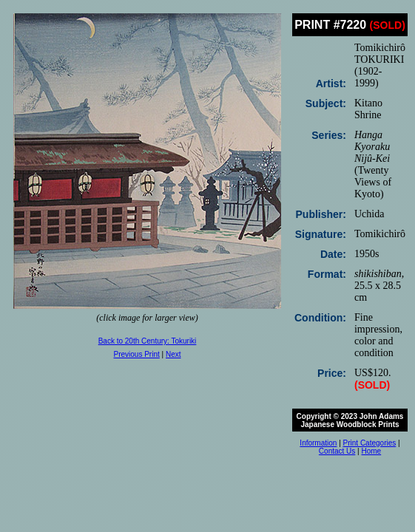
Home (371, 451)
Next (173, 354)
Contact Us (337, 451)
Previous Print (137, 354)
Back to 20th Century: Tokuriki (148, 341)
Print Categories (370, 443)
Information (318, 443)
